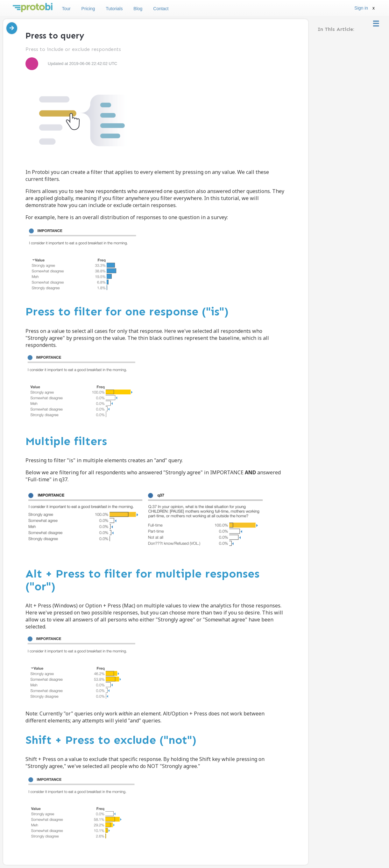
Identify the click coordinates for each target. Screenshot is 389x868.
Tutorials (114, 9)
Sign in (361, 8)
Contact (161, 9)
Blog (138, 9)
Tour (66, 9)
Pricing (88, 9)
